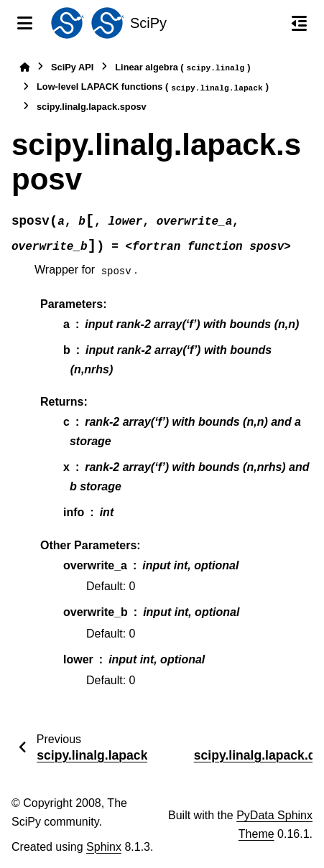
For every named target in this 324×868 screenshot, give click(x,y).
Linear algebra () (182, 68)
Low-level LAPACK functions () (153, 87)
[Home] (24, 67)
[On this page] (299, 23)
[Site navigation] (25, 23)
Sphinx (104, 847)
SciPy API (72, 67)
